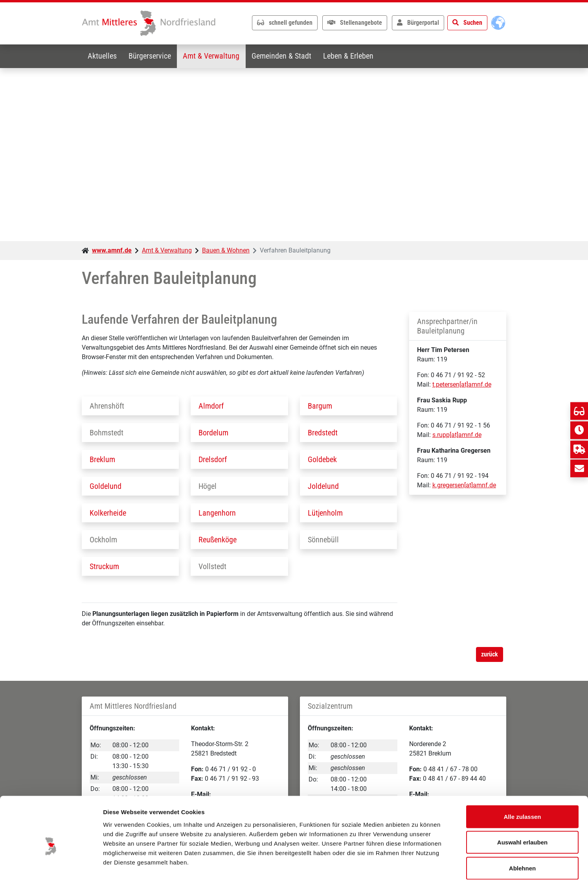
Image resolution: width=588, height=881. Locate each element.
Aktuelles (103, 56)
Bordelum (213, 433)
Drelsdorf (213, 459)
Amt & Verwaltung (213, 56)
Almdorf (211, 406)
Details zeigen (418, 865)
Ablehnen (522, 829)
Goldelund (106, 486)
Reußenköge (218, 540)
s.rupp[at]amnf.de (457, 435)
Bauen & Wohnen (226, 250)
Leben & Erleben (351, 56)
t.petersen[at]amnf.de (462, 385)
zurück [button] (490, 654)
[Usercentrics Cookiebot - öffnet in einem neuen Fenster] (51, 866)
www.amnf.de (112, 250)
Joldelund (323, 486)
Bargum (320, 406)
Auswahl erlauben (522, 804)
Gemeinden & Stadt (284, 56)
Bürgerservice (151, 56)
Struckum (104, 566)
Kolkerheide (108, 513)
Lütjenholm (325, 513)
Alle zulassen (522, 778)
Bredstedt (323, 433)
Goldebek (322, 459)
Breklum (102, 459)
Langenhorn (217, 513)
